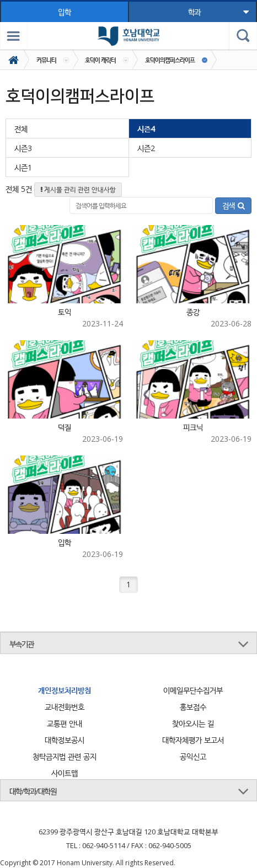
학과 (218, 12)
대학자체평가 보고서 (193, 740)
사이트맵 (65, 773)
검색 (233, 205)
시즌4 (146, 129)
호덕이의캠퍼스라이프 (170, 60)
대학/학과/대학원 (33, 791)
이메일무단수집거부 (193, 690)
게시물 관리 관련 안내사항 (78, 189)
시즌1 (23, 167)
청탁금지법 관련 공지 (65, 756)
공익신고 (193, 756)
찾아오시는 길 (193, 723)
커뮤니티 (46, 60)
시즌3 (23, 148)
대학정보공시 (65, 740)
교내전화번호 (65, 707)
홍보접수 (193, 707)
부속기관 (22, 644)
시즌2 (146, 148)
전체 (21, 129)
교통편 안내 (65, 723)
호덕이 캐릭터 (100, 60)
